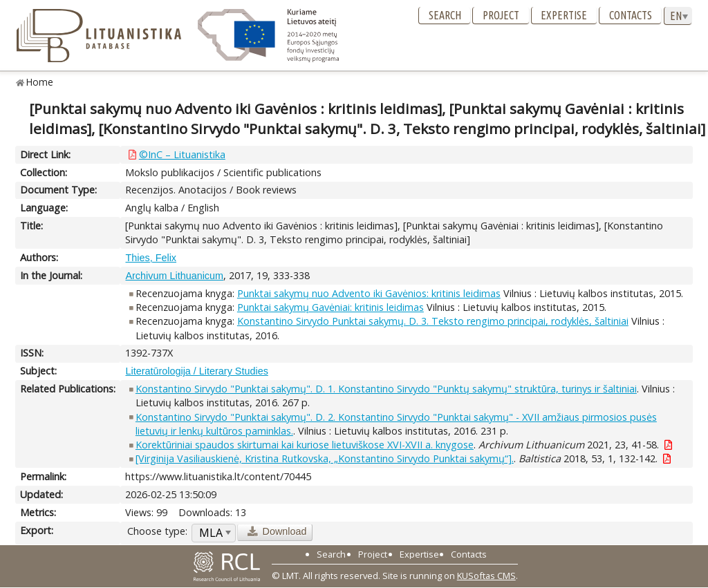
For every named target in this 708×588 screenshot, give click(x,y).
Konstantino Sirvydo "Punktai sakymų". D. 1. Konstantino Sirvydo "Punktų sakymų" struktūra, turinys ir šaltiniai (386, 389)
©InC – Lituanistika (182, 154)
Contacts (631, 15)
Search (445, 15)
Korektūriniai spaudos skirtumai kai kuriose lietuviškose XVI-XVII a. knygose (305, 445)
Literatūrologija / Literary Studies (196, 371)
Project (501, 15)
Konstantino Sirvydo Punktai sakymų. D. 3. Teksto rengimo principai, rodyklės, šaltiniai (433, 321)
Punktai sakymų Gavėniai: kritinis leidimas (330, 307)
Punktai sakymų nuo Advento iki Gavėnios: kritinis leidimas (369, 293)
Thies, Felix (151, 258)
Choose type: (157, 531)
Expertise (564, 15)
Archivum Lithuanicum (174, 276)
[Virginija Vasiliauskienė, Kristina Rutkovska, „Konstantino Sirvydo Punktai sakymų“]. (325, 458)
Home (40, 82)
